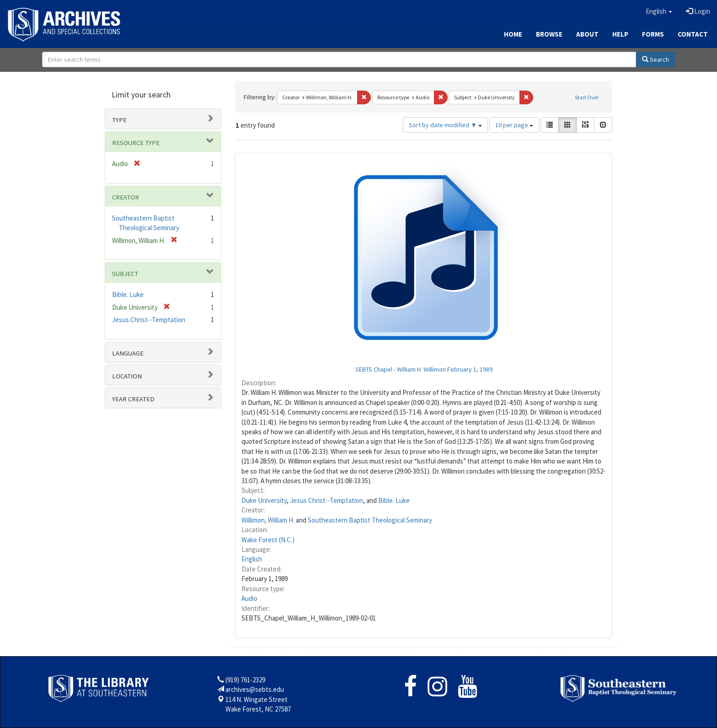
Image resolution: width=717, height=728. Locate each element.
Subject (125, 274)
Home (513, 34)
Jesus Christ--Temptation (326, 500)
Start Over (587, 97)
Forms (653, 34)
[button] (659, 11)
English (252, 559)
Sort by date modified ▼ (445, 125)
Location (127, 376)
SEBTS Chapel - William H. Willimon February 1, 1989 (424, 369)
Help (620, 34)
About (587, 34)
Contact (693, 34)
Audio (249, 598)
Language (128, 353)
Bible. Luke (394, 500)
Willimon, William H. (268, 520)
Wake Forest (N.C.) (268, 540)
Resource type (136, 143)
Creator (126, 197)
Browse (549, 34)
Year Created (133, 399)
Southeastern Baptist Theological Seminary (370, 520)
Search (655, 59)
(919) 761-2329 (245, 680)
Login (698, 11)
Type (119, 120)
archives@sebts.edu (255, 689)
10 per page (514, 125)
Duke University (264, 500)
